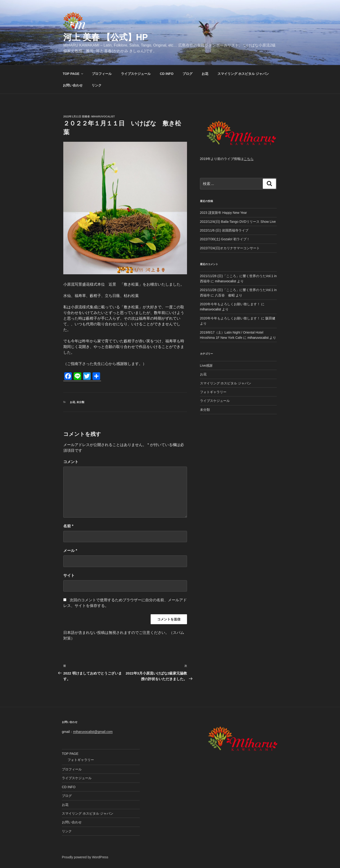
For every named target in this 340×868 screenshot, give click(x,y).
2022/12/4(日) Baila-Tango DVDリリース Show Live (238, 222)
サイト (69, 575)
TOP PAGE (73, 74)
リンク (97, 85)
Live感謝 (206, 365)
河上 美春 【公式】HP (106, 37)
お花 (205, 74)
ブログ (187, 74)
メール (70, 551)
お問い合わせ (73, 85)
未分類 (80, 402)
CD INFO (167, 74)
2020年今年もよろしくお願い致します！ (230, 304)
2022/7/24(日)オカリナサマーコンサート (230, 248)
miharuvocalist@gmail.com (93, 732)
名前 (68, 526)
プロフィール (102, 74)
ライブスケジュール (136, 74)
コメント (71, 462)
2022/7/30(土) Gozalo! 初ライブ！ (225, 239)
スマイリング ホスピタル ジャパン (243, 74)
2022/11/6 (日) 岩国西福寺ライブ (224, 230)
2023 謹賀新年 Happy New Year (223, 213)
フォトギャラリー (213, 392)
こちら (249, 159)
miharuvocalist (103, 116)
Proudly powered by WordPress (85, 857)
